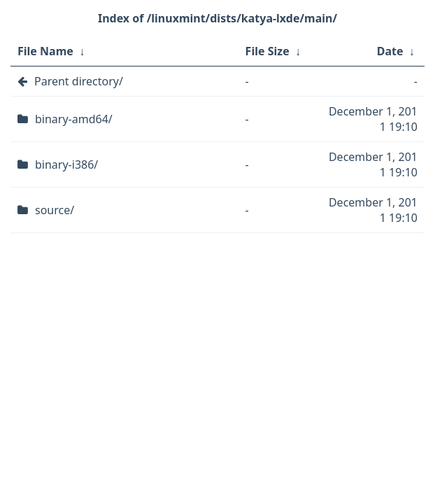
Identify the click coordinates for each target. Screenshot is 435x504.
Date (390, 51)
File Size (268, 51)
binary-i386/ (66, 164)
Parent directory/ (79, 81)
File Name (45, 51)
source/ (55, 210)
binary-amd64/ (74, 119)
